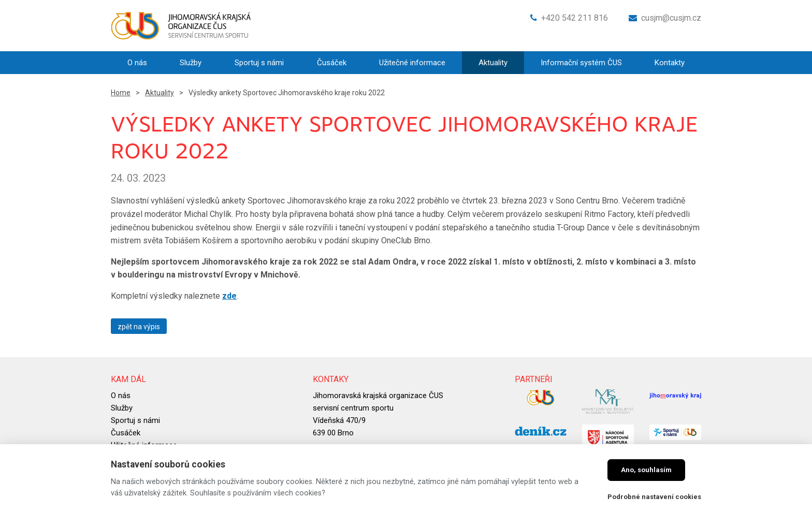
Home (121, 93)
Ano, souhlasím (646, 470)
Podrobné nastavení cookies (654, 497)
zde (229, 296)
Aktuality (160, 93)
